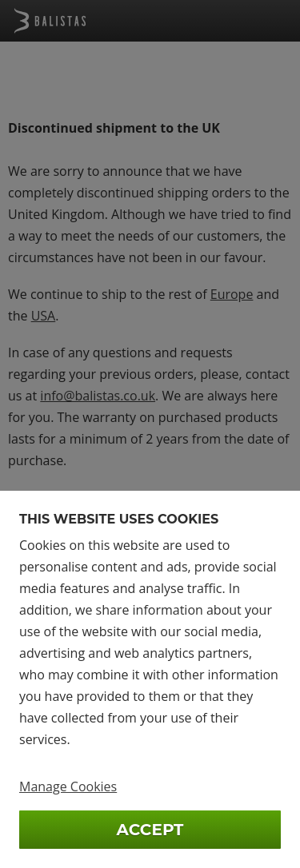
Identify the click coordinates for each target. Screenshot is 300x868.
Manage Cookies (68, 786)
